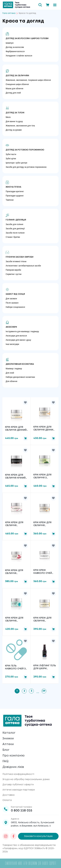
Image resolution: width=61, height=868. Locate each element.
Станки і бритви (13, 237)
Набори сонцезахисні (15, 307)
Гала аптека (9, 13)
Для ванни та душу (14, 121)
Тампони (10, 200)
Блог (6, 750)
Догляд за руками (14, 130)
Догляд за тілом (15, 113)
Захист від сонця (15, 294)
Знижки (8, 739)
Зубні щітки (11, 159)
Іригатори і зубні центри (16, 163)
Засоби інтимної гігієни (16, 261)
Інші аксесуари (12, 344)
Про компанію (14, 756)
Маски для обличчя (14, 89)
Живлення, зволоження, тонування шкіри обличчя (28, 80)
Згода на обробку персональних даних (26, 779)
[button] (25, 402)
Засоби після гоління (15, 233)
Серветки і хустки (14, 274)
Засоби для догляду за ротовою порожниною (26, 167)
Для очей (10, 373)
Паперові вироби (13, 270)
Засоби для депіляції (15, 229)
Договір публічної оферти (18, 785)
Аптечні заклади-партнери (19, 790)
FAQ (5, 761)
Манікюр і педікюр (14, 369)
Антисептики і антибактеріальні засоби (23, 266)
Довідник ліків (13, 767)
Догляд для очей (13, 93)
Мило (8, 117)
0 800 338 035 (22, 811)
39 (44, 691)
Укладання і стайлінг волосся (19, 56)
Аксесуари (11, 327)
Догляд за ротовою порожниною (25, 150)
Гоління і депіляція (16, 220)
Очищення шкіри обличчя (17, 84)
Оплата (7, 800)
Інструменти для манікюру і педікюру (22, 332)
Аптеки (8, 744)
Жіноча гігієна (13, 187)
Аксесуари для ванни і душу (18, 340)
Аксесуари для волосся (16, 336)
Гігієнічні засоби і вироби (20, 257)
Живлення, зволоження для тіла (20, 126)
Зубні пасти (11, 154)
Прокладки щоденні (15, 196)
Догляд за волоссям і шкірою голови (27, 39)
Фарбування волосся (15, 51)
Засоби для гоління (14, 224)
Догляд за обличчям (17, 76)
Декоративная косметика (20, 364)
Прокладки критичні (15, 191)
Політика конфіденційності (18, 774)
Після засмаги (12, 303)
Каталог (9, 733)
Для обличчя (11, 381)
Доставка (8, 795)
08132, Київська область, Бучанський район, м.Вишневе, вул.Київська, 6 (33, 824)
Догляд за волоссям (15, 47)
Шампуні (10, 43)
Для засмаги (11, 299)
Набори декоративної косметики (20, 377)
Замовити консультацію (38, 836)
